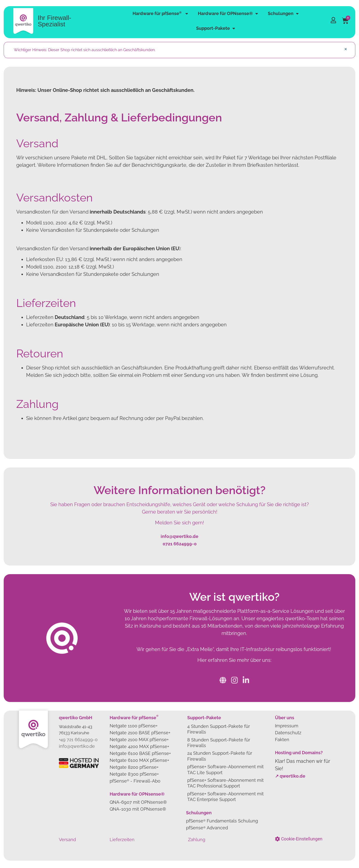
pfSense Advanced (207, 828)
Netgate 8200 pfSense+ (134, 767)
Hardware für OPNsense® (228, 14)
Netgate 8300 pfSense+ (134, 774)
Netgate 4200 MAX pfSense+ (139, 746)
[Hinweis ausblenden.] (346, 49)
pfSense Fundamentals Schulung (222, 821)
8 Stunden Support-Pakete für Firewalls (219, 743)
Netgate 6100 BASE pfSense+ (140, 753)
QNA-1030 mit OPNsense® (138, 809)
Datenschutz (288, 733)
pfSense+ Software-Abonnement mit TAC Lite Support (225, 769)
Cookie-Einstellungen (302, 839)
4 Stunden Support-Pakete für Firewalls (219, 729)
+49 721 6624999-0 (78, 740)
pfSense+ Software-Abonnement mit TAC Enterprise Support (225, 797)
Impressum (287, 726)
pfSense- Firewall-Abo (135, 781)
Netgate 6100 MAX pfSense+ (139, 760)
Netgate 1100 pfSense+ (134, 726)
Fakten (282, 740)
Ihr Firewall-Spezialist (54, 21)
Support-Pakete (216, 28)
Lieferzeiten (122, 840)
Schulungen (283, 14)
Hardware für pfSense (160, 14)
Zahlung (197, 840)
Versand (67, 840)
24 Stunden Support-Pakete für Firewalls (220, 756)
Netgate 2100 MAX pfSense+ (139, 740)
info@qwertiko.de (77, 746)
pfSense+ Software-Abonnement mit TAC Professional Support (225, 783)
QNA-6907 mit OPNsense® (138, 802)
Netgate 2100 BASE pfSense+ (140, 733)
